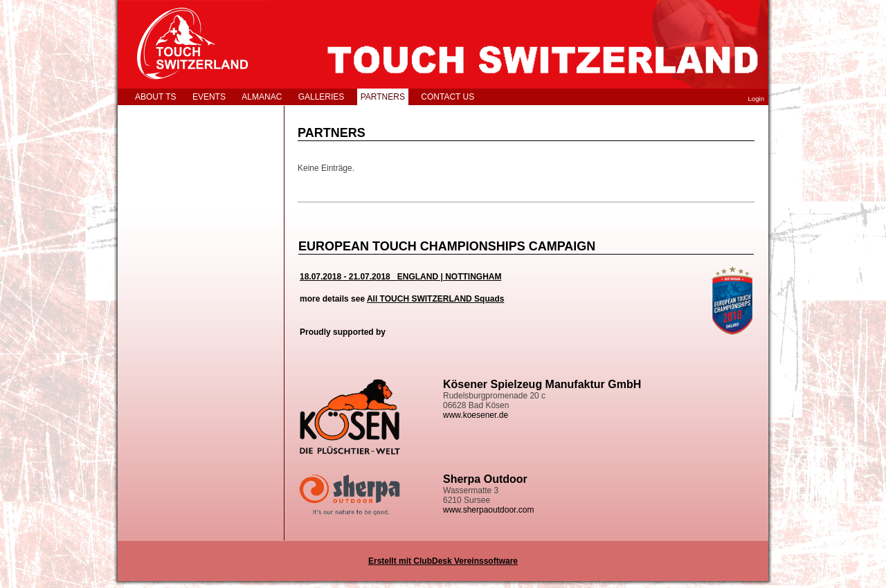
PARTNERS (383, 97)
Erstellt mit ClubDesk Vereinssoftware (443, 561)
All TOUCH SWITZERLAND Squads (435, 299)
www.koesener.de (476, 415)
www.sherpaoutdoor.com (488, 510)
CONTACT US (447, 97)
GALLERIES (322, 97)
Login (756, 99)
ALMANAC (262, 97)
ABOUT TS (156, 97)
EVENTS (209, 97)
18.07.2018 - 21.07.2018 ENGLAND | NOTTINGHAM (400, 277)
